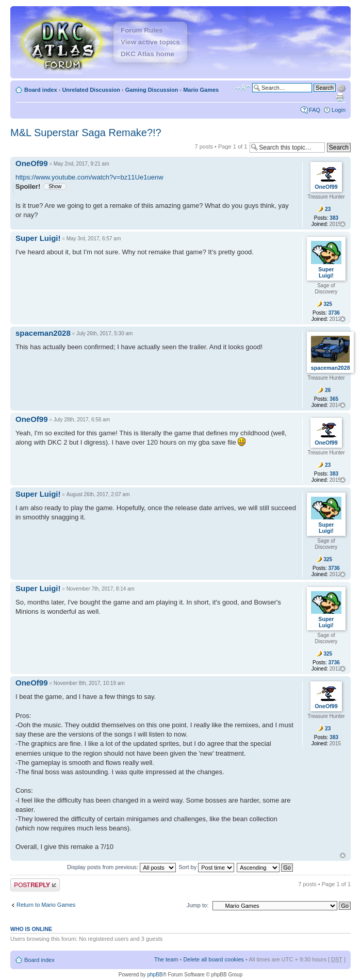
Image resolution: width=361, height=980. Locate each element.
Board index (41, 90)
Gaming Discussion (152, 90)
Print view (340, 97)
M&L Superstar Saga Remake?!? (86, 133)
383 (334, 218)
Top (343, 224)
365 (334, 399)
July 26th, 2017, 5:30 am (105, 333)
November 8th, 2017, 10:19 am (89, 683)
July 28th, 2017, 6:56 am (82, 420)
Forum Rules (142, 30)
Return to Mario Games (46, 905)
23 (328, 209)
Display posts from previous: (121, 867)
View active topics (150, 42)
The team (166, 959)
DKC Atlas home (147, 54)
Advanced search (341, 87)
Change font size (243, 88)
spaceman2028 (43, 333)
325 (328, 304)
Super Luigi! (38, 238)
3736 (334, 313)
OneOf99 (32, 163)
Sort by (206, 867)
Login (339, 110)
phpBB (155, 975)
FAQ (315, 110)
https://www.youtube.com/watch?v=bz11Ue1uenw (89, 177)
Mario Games (201, 90)
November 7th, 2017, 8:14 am (101, 589)
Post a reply (35, 885)
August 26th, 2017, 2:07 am (98, 494)
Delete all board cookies (213, 959)
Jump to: (198, 905)
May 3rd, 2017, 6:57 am (94, 239)
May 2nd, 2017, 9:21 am (81, 164)
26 (328, 390)
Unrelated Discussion (91, 90)
